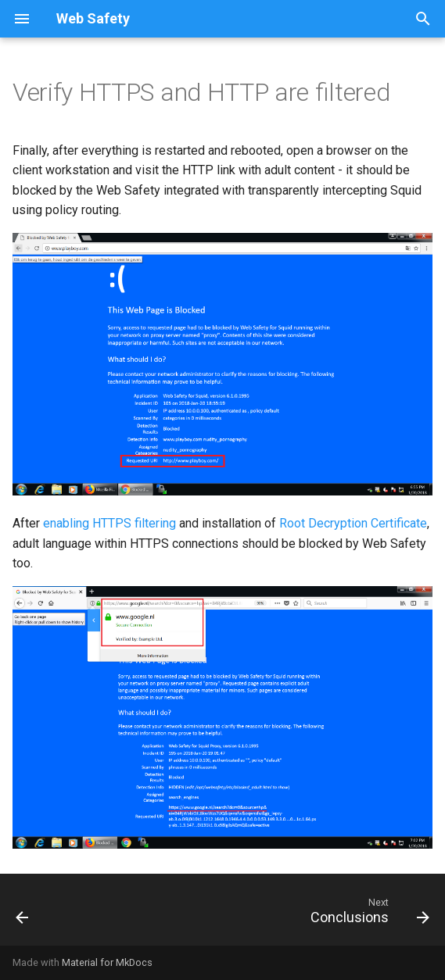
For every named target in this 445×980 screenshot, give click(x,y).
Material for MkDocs (107, 962)
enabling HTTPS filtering (109, 523)
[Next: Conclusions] (367, 914)
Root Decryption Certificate (353, 523)
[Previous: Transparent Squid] (23, 914)
